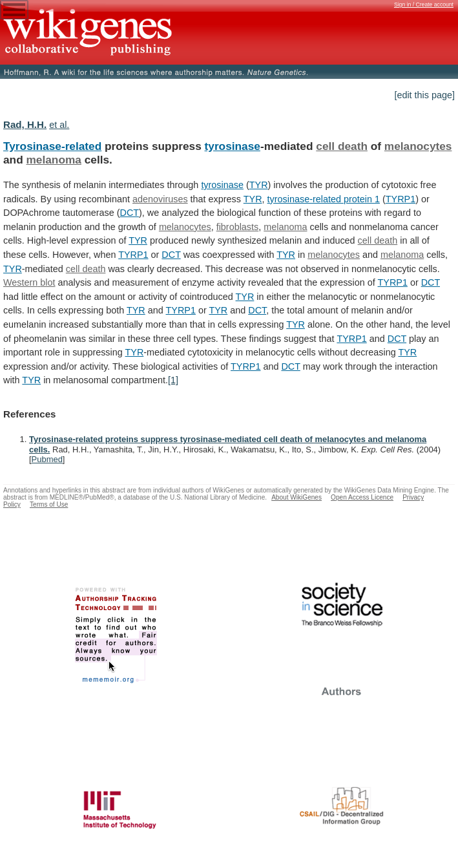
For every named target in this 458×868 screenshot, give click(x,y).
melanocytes (418, 146)
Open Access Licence (362, 497)
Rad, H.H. (25, 124)
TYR (259, 185)
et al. (59, 125)
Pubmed (47, 459)
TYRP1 (401, 199)
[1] (173, 380)
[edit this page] (424, 95)
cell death (342, 146)
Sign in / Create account (424, 5)
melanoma (54, 160)
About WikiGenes (297, 497)
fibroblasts (238, 227)
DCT (129, 213)
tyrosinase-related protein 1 (324, 199)
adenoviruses (160, 199)
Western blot (29, 282)
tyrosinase (233, 146)
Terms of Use (49, 504)
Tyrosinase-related (52, 146)
